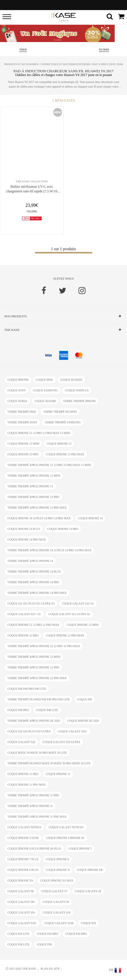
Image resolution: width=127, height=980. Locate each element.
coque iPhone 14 (90, 518)
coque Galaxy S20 (21, 742)
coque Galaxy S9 (56, 902)
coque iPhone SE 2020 (83, 721)
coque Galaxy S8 (88, 891)
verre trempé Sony (22, 422)
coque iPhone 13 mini (23, 444)
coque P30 (44, 944)
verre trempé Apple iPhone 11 (30, 806)
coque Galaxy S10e (59, 923)
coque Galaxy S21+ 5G (24, 614)
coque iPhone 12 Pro (23, 635)
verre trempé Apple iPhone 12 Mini (34, 657)
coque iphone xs (20, 881)
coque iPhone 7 (80, 849)
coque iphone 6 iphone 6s (65, 838)
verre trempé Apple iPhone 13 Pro (33, 497)
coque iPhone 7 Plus (23, 859)
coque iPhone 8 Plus (23, 870)
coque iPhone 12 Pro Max (65, 635)
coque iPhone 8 (57, 859)
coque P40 (85, 699)
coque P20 (88, 923)
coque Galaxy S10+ (22, 923)
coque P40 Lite (47, 710)
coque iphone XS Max (57, 881)
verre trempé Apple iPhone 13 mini (34, 476)
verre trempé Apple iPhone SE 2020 (34, 721)
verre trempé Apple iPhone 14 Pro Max (37, 593)
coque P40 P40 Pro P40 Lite (27, 689)
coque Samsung (46, 390)
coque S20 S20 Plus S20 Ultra (29, 731)
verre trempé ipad (22, 412)
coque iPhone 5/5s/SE (23, 838)
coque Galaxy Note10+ (66, 827)
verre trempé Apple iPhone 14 (30, 561)
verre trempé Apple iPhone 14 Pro (33, 582)
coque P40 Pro (18, 710)
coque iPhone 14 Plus (24, 529)
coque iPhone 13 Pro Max (65, 454)
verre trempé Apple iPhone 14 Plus (34, 571)
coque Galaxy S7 (54, 891)
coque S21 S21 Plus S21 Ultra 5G (31, 603)
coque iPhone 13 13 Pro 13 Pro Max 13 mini (39, 433)
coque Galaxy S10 (57, 912)
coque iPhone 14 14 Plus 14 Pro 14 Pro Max (39, 518)
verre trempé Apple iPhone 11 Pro (33, 795)
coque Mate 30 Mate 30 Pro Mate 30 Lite (37, 753)
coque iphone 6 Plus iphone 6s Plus (34, 849)
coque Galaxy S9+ (22, 912)
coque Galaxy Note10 (24, 827)
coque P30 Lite (18, 944)
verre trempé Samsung (63, 422)
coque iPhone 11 (58, 774)
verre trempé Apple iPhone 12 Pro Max (37, 678)
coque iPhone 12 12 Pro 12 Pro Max (33, 625)
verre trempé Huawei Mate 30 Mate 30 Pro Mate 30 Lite (49, 763)
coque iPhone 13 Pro (23, 454)
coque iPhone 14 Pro (63, 529)
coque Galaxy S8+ (22, 902)
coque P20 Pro (47, 934)
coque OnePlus (77, 390)
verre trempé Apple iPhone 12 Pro (33, 667)
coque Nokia (17, 401)
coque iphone (18, 380)
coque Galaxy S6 (21, 891)
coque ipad (44, 380)
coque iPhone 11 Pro (23, 774)
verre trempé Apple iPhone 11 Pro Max (37, 817)
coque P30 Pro (76, 934)
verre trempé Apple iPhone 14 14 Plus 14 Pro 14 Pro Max (49, 550)
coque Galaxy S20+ (73, 731)
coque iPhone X (58, 870)
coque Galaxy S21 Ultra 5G (69, 614)
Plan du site (50, 969)
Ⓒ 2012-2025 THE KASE (21, 969)
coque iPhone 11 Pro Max (27, 785)
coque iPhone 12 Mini (82, 625)
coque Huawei (71, 380)
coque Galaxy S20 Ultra (61, 742)
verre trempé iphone (79, 401)
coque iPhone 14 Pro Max (27, 540)
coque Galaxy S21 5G (78, 603)
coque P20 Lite (18, 934)
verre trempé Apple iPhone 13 (30, 486)
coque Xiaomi (45, 401)
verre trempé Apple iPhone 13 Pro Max (37, 508)
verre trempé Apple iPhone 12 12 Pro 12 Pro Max (44, 646)
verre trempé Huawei (60, 412)
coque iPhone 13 (59, 444)
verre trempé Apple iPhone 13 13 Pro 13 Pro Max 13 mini (49, 465)
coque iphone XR (90, 870)
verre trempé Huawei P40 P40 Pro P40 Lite (39, 699)
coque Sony (17, 390)
